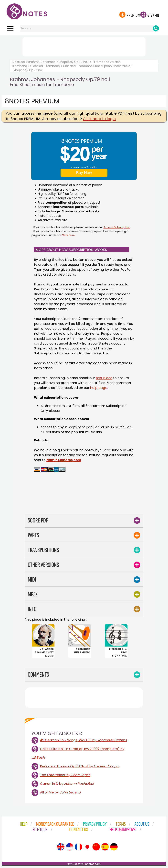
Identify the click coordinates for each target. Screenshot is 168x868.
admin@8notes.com (64, 460)
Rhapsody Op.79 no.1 (73, 62)
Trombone (19, 66)
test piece (104, 378)
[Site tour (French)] (78, 847)
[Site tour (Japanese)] (87, 847)
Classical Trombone (45, 66)
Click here (68, 235)
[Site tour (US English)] (70, 847)
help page (99, 388)
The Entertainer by (65, 775)
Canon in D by (67, 784)
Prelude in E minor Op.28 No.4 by (80, 767)
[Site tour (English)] (61, 847)
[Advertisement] (84, 46)
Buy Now (84, 173)
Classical (18, 62)
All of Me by (60, 793)
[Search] (156, 28)
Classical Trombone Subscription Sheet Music (97, 66)
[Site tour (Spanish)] (105, 847)
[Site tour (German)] (114, 847)
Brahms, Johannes (42, 62)
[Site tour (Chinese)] (96, 847)
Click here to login (99, 119)
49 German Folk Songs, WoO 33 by (83, 741)
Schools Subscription (117, 227)
